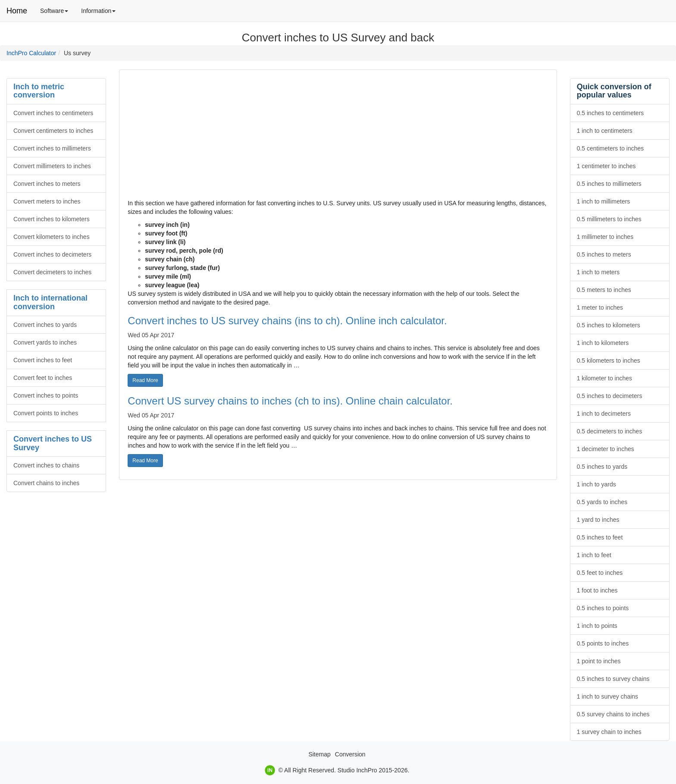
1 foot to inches (597, 590)
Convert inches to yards (45, 325)
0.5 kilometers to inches (609, 361)
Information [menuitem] (102, 14)
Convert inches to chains (46, 465)
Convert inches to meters (47, 184)
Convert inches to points (46, 395)
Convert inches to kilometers (52, 219)
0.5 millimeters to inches (609, 219)
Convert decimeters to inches (52, 272)
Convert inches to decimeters (52, 254)
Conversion (350, 754)
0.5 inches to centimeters (610, 113)
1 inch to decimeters (604, 414)
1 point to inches (599, 661)
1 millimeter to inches (605, 237)
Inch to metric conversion (39, 91)
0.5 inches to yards (602, 467)
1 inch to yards (596, 484)
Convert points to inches (46, 413)
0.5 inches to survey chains (613, 679)
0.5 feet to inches (600, 573)
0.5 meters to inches (604, 290)
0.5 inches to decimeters (610, 396)
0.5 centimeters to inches (610, 148)
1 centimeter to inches (606, 166)
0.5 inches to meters (604, 254)
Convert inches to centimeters (53, 113)
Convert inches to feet (43, 360)
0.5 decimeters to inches (610, 431)
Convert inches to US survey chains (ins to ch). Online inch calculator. (287, 321)
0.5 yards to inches (602, 502)
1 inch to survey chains (607, 696)
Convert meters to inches (47, 201)
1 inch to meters (598, 272)
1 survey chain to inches (609, 732)
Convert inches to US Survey (53, 443)
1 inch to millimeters (604, 201)
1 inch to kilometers (603, 343)
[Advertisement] (338, 138)
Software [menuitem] (57, 14)
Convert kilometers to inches (52, 237)
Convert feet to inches (43, 378)
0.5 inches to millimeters (609, 184)
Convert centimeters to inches (53, 131)
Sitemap (319, 754)
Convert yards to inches (45, 342)
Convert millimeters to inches (52, 166)
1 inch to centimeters (605, 131)
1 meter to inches (600, 307)
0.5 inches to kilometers (609, 325)
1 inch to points (597, 626)
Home (17, 11)
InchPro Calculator (31, 53)
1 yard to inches (598, 520)
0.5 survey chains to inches (613, 714)
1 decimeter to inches (606, 449)
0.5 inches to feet (600, 537)
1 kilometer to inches (604, 378)
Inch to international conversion (50, 302)
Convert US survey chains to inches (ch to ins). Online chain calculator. (290, 401)
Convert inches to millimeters (52, 148)
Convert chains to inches (46, 483)
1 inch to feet (594, 555)
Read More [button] (147, 380)
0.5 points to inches (603, 643)
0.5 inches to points (603, 608)
